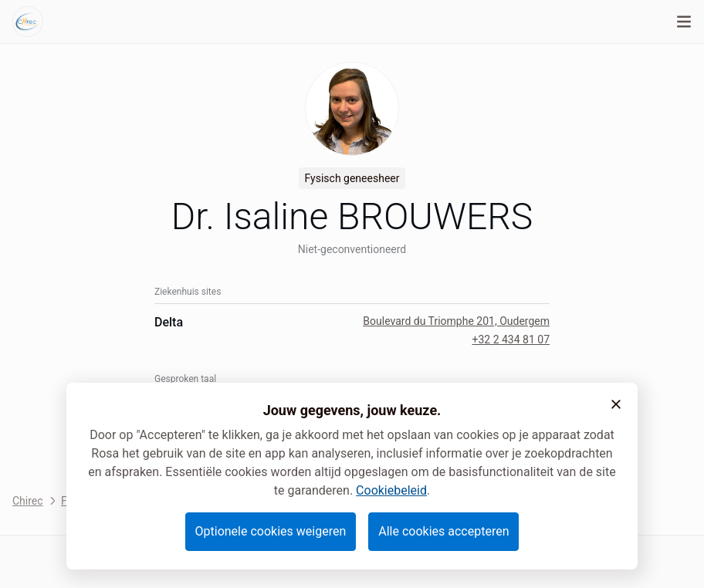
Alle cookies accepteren (443, 531)
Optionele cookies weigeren (271, 531)
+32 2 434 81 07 (511, 340)
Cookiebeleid (391, 490)
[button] (616, 404)
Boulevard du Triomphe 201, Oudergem (456, 321)
